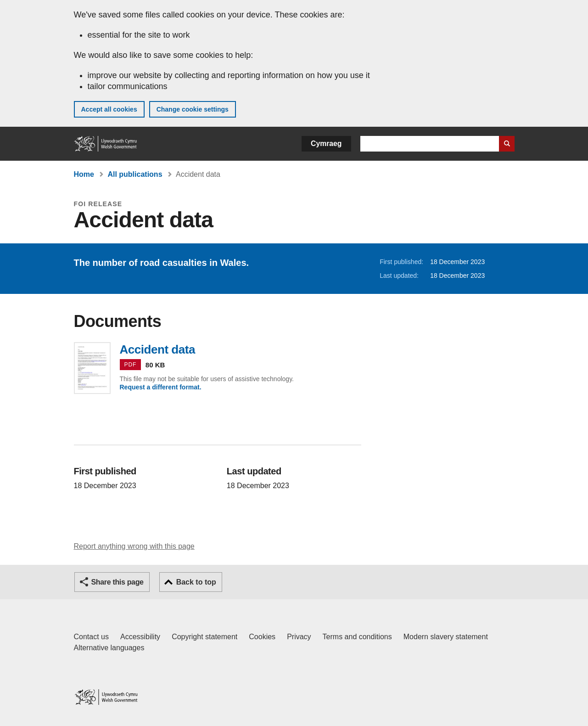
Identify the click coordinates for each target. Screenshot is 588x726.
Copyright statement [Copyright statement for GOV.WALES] (204, 637)
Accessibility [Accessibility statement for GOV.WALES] (140, 637)
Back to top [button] (196, 582)
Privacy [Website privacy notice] (299, 637)
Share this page (118, 582)
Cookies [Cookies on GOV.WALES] (262, 637)
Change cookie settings (193, 109)
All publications (135, 174)
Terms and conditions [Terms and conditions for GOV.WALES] (357, 637)
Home (84, 174)
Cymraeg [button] (326, 144)
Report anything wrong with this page (134, 546)
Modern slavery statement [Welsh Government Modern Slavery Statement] (446, 637)
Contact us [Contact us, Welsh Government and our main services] (91, 637)
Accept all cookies (109, 109)
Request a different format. (161, 387)
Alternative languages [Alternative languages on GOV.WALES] (109, 648)
